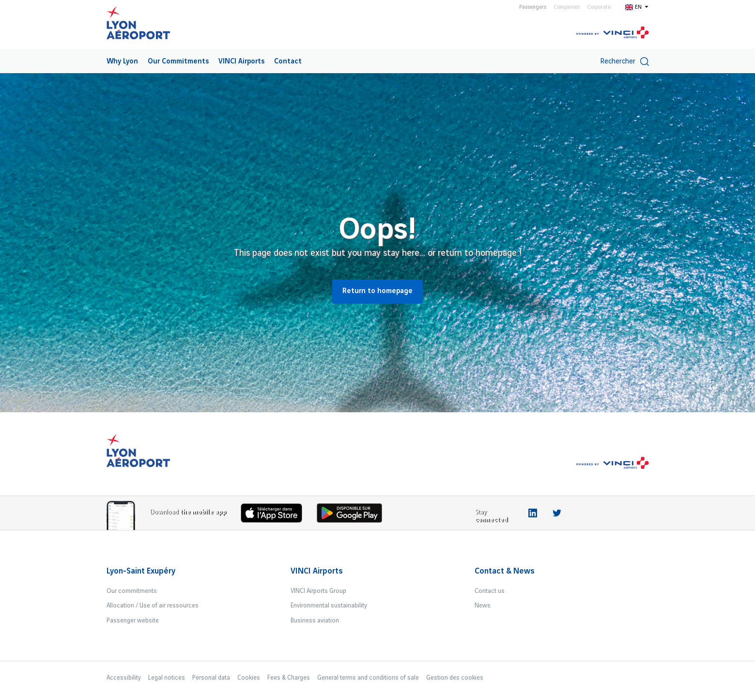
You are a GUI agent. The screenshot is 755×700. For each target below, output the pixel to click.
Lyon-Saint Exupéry (141, 571)
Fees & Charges (289, 678)
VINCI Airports (241, 62)
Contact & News (505, 571)
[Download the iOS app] (275, 515)
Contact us (490, 591)
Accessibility (124, 678)
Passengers (533, 7)
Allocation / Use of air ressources (153, 606)
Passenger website (133, 621)
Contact (288, 62)
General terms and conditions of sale (368, 678)
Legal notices (167, 678)
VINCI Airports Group (318, 591)
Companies (567, 7)
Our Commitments (178, 62)
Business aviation (315, 621)
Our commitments (132, 591)
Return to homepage (377, 291)
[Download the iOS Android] (353, 515)
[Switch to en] (637, 7)
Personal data (211, 678)
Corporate (599, 7)
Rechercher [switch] (624, 62)
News (483, 606)
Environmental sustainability (329, 606)
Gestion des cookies (455, 678)
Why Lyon (122, 62)
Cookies (249, 678)
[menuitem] (122, 61)
